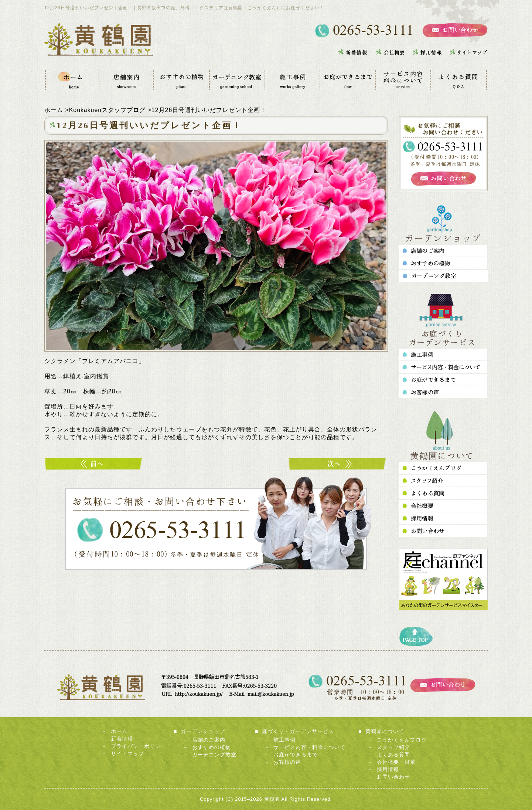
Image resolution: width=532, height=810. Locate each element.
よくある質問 (393, 755)
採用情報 (388, 769)
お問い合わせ (393, 777)
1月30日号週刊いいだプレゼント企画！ (338, 464)
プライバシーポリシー (139, 746)
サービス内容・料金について (309, 747)
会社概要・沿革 (396, 762)
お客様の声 (287, 762)
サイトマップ (127, 753)
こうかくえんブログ (402, 740)
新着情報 (122, 739)
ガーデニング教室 (214, 755)
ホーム (119, 731)
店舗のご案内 (209, 740)
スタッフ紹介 (393, 747)
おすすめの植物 (212, 747)
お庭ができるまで (296, 755)
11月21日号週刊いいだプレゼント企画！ (94, 464)
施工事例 (284, 740)
